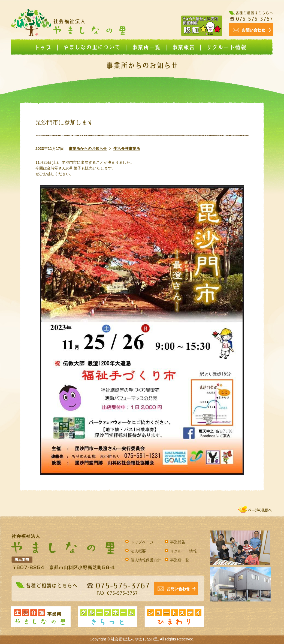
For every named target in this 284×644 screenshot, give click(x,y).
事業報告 (178, 542)
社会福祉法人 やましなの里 (134, 639)
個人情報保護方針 (146, 560)
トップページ (142, 542)
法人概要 (138, 551)
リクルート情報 (183, 551)
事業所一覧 (180, 560)
